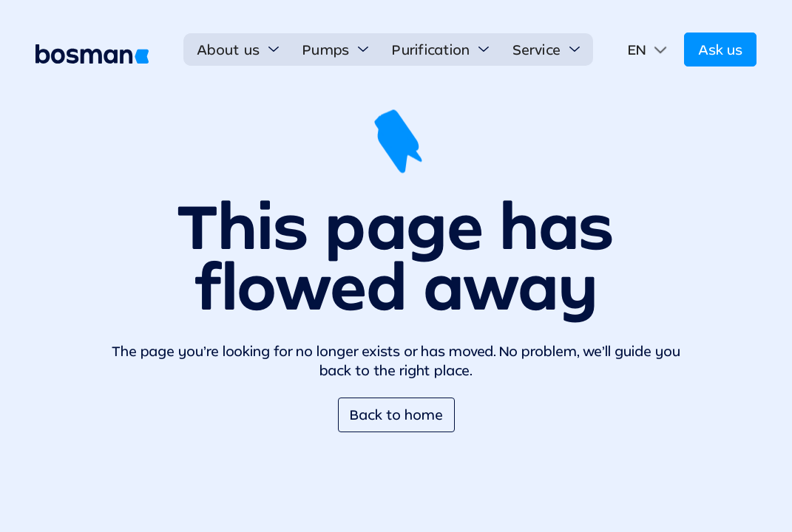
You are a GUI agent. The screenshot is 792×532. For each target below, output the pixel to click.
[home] (92, 54)
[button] (238, 50)
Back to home (396, 415)
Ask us (720, 50)
